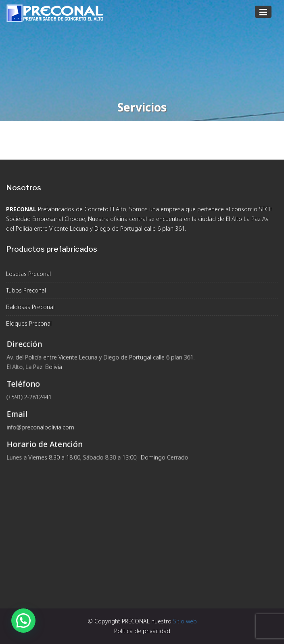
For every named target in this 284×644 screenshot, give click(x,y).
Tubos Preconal (26, 290)
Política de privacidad (142, 631)
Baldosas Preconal (30, 307)
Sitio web (185, 621)
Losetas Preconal (28, 274)
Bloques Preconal (29, 323)
